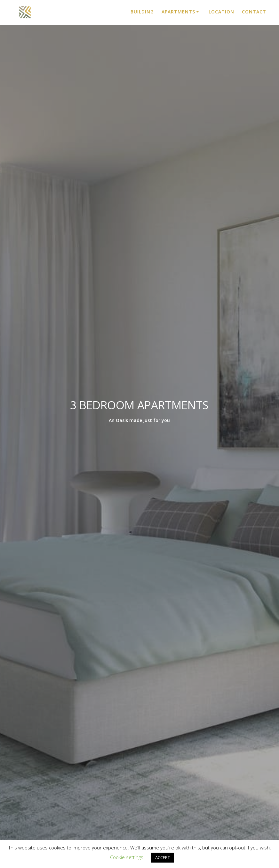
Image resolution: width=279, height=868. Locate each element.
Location (221, 12)
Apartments (178, 12)
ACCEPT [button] (163, 857)
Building (142, 12)
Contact (254, 12)
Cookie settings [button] (127, 857)
